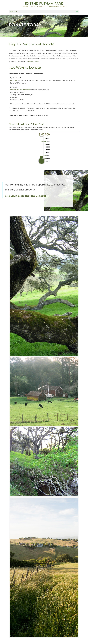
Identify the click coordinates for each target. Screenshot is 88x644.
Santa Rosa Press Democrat (31, 196)
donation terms (33, 62)
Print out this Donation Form (20, 90)
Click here (14, 81)
